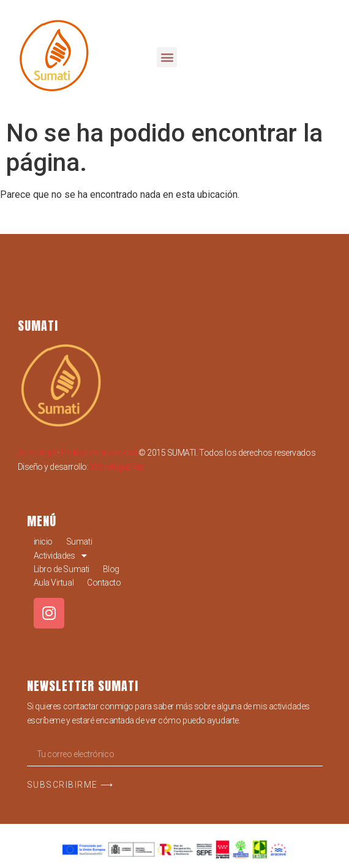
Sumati (79, 542)
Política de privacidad (99, 453)
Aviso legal (37, 453)
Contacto (104, 583)
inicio (43, 542)
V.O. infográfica (117, 467)
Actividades (60, 556)
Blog (111, 569)
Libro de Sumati (62, 569)
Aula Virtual (54, 583)
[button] (167, 57)
